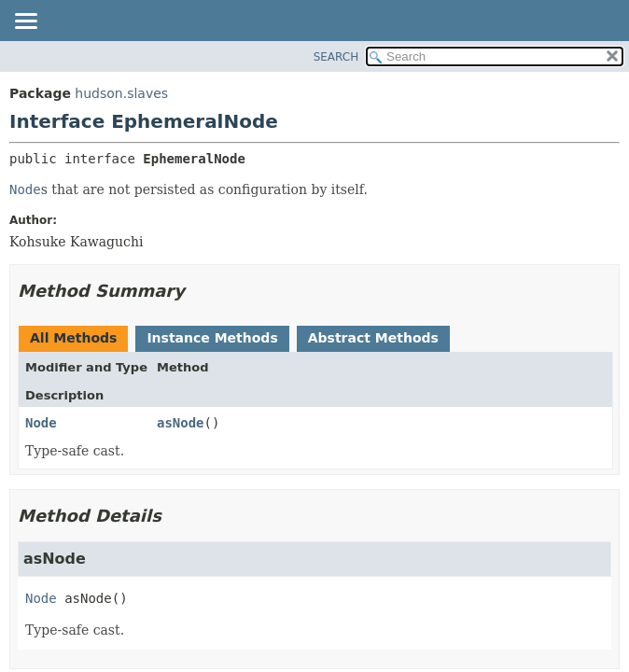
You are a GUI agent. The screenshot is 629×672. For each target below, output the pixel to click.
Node (41, 423)
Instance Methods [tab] (212, 338)
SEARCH (336, 57)
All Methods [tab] (73, 338)
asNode (181, 423)
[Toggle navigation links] (25, 22)
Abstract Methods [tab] (373, 338)
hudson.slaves (121, 93)
